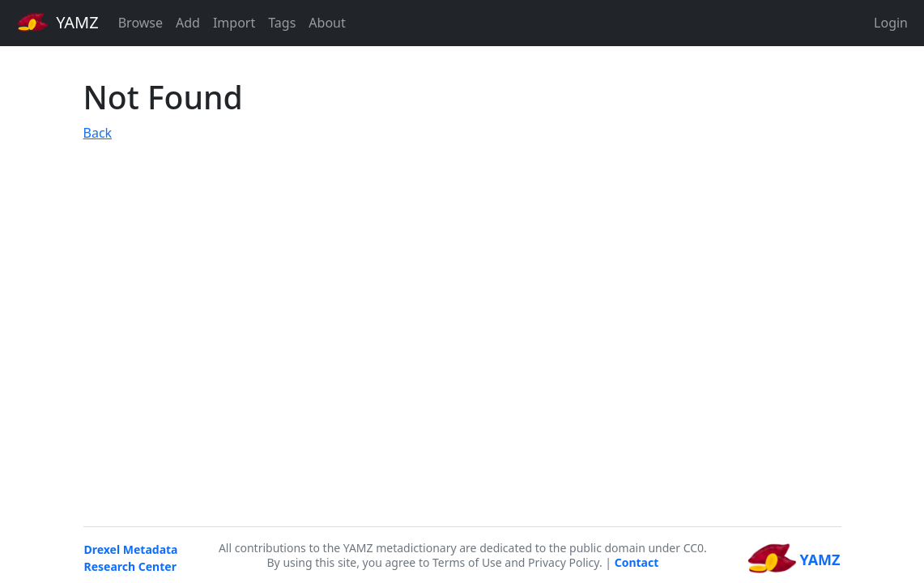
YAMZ (58, 22)
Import (234, 23)
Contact (637, 562)
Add (188, 23)
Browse (141, 23)
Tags (282, 23)
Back (98, 133)
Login (891, 23)
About (327, 23)
